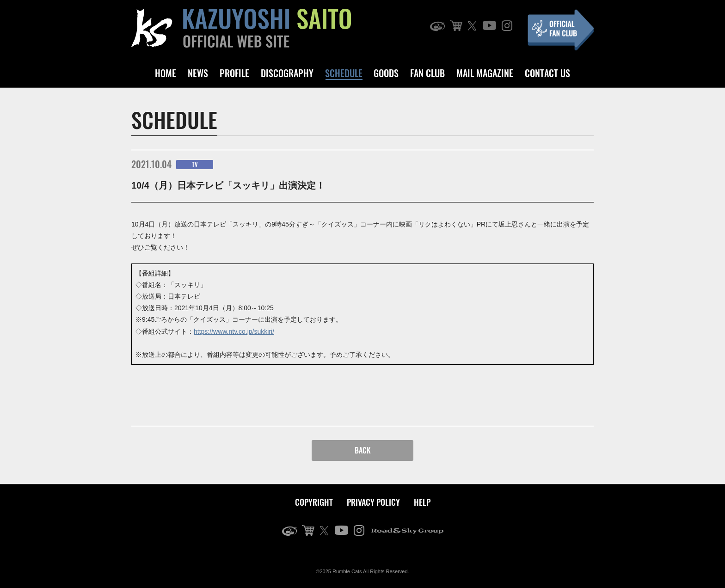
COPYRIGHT (314, 502)
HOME (166, 73)
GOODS (386, 73)
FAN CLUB (427, 73)
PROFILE (234, 73)
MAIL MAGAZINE (485, 73)
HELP (422, 502)
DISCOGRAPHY (287, 73)
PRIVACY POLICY (373, 502)
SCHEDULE (344, 73)
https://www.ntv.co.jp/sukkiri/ (234, 331)
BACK (363, 450)
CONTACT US (547, 73)
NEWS (198, 73)
